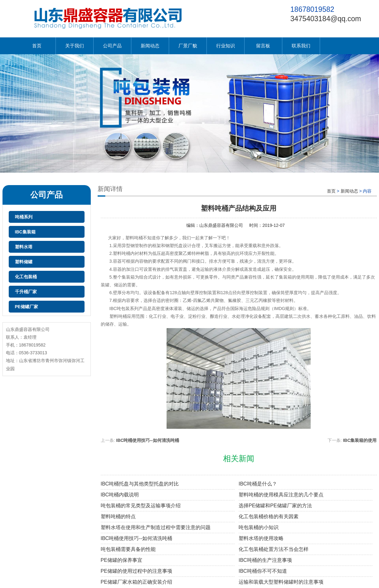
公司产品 (112, 46)
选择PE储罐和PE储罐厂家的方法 (275, 506)
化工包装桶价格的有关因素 (269, 516)
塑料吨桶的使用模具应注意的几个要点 (281, 495)
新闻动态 (150, 46)
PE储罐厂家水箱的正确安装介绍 (136, 582)
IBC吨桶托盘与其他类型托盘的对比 (140, 484)
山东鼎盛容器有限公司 (221, 225)
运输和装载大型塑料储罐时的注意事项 (281, 582)
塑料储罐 (24, 262)
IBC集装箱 (25, 232)
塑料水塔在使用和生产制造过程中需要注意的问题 (156, 527)
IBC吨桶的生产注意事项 (265, 560)
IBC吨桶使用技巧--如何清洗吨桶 (147, 440)
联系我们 (301, 46)
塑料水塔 (24, 247)
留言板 (263, 46)
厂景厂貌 (188, 46)
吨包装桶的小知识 (259, 527)
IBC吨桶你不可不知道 (263, 571)
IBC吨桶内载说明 (120, 495)
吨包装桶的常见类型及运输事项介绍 (141, 506)
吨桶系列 (24, 217)
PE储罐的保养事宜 (121, 560)
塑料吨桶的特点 (118, 516)
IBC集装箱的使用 (360, 440)
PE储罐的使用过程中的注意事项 (136, 571)
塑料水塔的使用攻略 (261, 538)
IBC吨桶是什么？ (258, 484)
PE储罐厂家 (27, 307)
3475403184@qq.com (326, 19)
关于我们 (75, 46)
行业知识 (226, 46)
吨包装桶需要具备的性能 (128, 549)
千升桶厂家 (26, 292)
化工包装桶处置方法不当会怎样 (274, 549)
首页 (37, 46)
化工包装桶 (26, 277)
